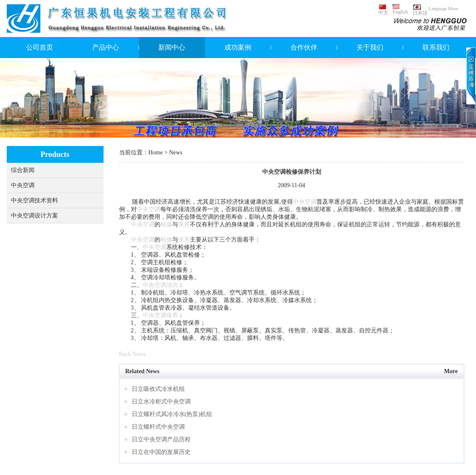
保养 (184, 224)
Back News (133, 354)
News (176, 153)
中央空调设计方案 (35, 216)
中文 (383, 10)
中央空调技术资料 (35, 200)
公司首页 (40, 47)
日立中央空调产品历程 (161, 439)
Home (156, 153)
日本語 (420, 10)
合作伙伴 (304, 47)
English (400, 9)
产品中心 (106, 47)
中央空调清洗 (160, 285)
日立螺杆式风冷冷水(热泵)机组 (172, 414)
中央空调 (23, 185)
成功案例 (238, 47)
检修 (166, 224)
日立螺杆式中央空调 (158, 427)
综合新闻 (23, 170)
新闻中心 (172, 47)
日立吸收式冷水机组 (158, 389)
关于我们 (370, 47)
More (451, 371)
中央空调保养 (160, 315)
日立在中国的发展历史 (161, 452)
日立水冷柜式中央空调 (161, 402)
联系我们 (436, 47)
